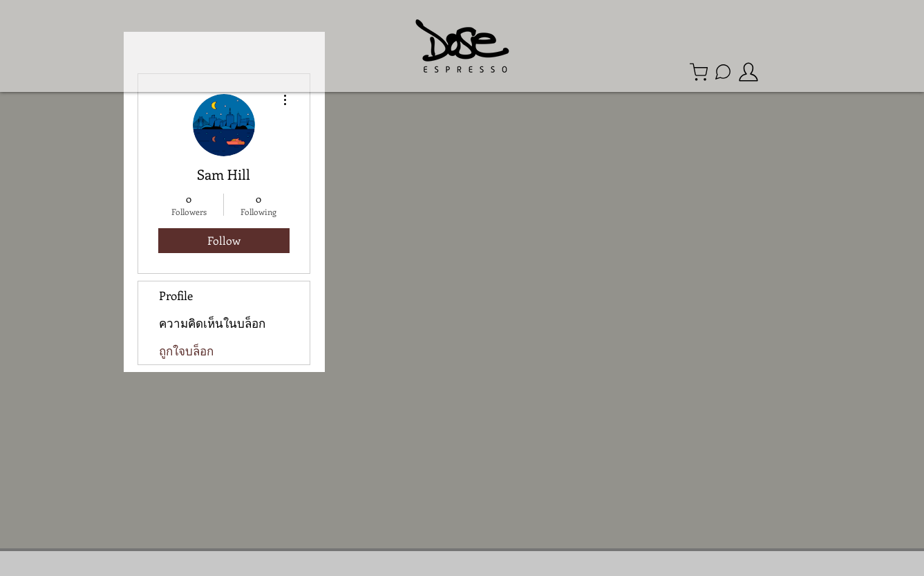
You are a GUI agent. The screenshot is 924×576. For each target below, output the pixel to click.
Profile (176, 295)
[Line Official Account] (723, 72)
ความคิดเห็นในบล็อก (212, 323)
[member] (748, 72)
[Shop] (699, 72)
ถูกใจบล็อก (186, 351)
